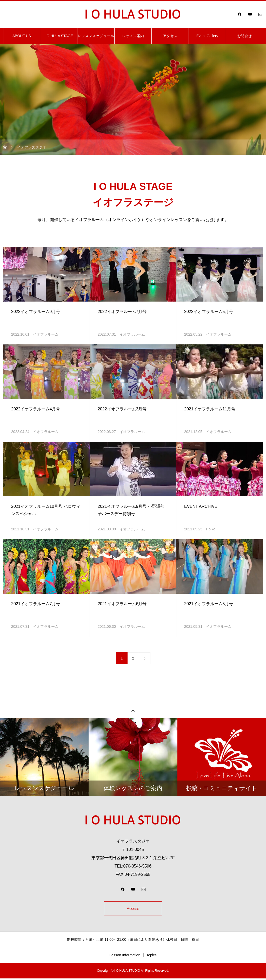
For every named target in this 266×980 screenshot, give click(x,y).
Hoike (211, 529)
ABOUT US (22, 36)
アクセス (170, 36)
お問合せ (244, 36)
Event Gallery (207, 36)
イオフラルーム (46, 334)
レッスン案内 (133, 36)
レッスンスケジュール (96, 36)
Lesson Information (125, 957)
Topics (151, 957)
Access (133, 909)
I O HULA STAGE (59, 36)
